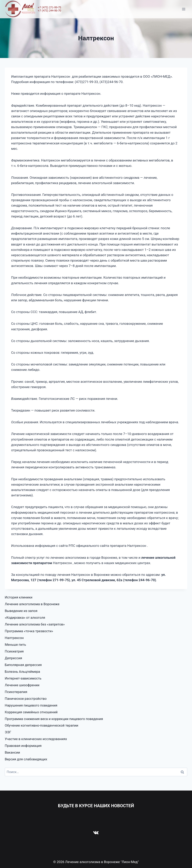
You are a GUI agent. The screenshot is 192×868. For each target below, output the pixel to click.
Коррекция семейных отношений (31, 712)
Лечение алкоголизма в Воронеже (32, 604)
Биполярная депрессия (23, 665)
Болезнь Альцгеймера (22, 672)
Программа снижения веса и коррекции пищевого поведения (54, 719)
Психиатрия (14, 651)
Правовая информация (23, 746)
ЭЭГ (8, 732)
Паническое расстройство (26, 699)
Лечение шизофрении (22, 685)
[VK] (96, 832)
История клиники (19, 597)
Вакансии (12, 752)
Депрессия (13, 658)
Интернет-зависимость (23, 678)
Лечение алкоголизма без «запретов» (35, 624)
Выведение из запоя (21, 611)
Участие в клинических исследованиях (36, 739)
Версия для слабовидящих (26, 759)
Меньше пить (15, 645)
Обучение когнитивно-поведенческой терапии (42, 725)
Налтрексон (14, 638)
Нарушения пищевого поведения (31, 705)
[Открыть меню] (184, 9)
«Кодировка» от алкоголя (25, 618)
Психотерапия (16, 692)
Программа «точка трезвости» (29, 631)
